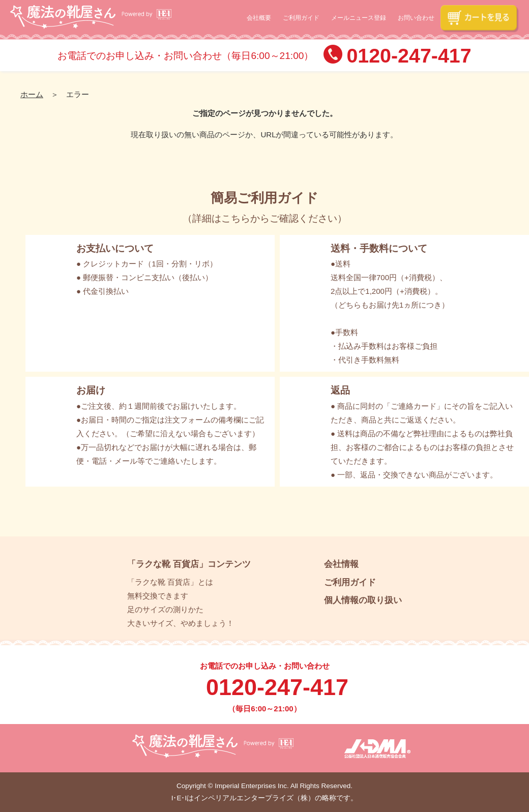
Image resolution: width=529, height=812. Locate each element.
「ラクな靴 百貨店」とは (170, 582)
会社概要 (259, 18)
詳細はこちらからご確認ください (265, 218)
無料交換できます (158, 596)
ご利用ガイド (301, 18)
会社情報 (341, 564)
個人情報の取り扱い (363, 600)
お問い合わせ (416, 18)
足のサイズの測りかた (165, 609)
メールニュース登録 (359, 18)
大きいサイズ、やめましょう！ (181, 623)
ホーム (32, 94)
